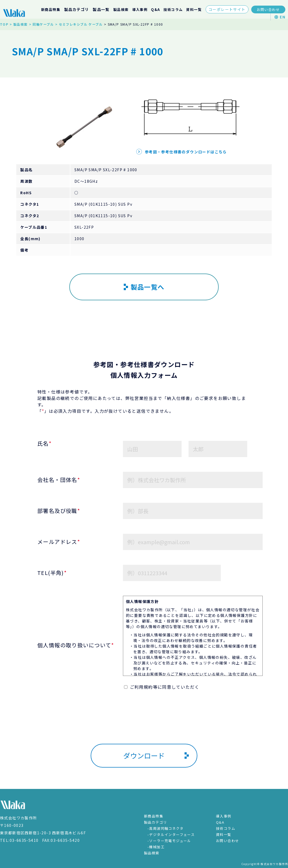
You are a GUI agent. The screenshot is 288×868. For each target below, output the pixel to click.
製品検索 (121, 9)
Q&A (155, 9)
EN (280, 17)
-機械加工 (156, 847)
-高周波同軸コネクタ (165, 828)
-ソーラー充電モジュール (169, 841)
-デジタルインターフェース (171, 834)
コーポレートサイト (227, 9)
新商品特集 (51, 9)
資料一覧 (194, 9)
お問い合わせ (268, 9)
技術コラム (173, 9)
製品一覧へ (144, 287)
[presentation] (144, 725)
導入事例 (140, 9)
